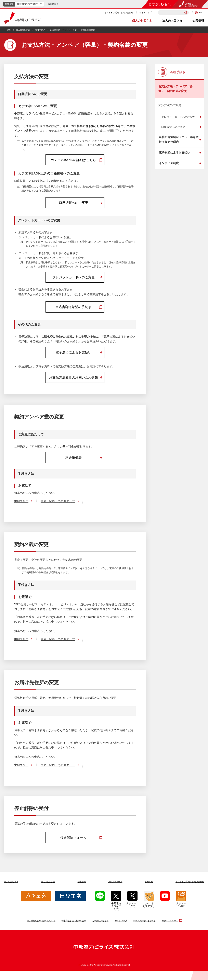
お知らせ (149, 891)
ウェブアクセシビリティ (144, 930)
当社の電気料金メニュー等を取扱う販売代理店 (178, 141)
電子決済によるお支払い (174, 157)
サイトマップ (145, 13)
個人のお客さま (142, 21)
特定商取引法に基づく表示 (74, 930)
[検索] (186, 13)
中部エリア (21, 509)
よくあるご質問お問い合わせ (190, 891)
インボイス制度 (168, 171)
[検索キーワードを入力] (173, 13)
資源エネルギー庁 (171, 930)
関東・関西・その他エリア (58, 509)
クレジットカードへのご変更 (178, 117)
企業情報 (198, 21)
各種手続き (40, 30)
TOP (9, 30)
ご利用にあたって (100, 930)
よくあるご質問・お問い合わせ (119, 13)
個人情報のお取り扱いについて (41, 930)
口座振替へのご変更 (173, 127)
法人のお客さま (172, 21)
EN (198, 13)
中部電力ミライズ (22, 18)
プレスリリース (115, 891)
